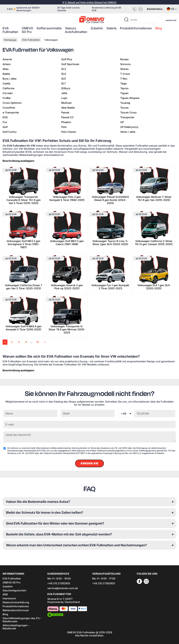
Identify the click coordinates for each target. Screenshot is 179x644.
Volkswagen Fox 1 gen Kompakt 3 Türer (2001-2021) (110, 287)
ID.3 (64, 69)
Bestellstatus (155, 9)
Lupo (64, 98)
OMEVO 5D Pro (27, 30)
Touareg (125, 103)
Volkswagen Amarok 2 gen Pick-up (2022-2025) (67, 287)
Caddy (6, 84)
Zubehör (97, 28)
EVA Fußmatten (10, 30)
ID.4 (64, 74)
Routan (124, 59)
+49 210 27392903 (59, 583)
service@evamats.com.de (63, 588)
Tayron (124, 88)
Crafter (7, 98)
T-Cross (125, 74)
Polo (64, 127)
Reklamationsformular (16, 610)
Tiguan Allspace (130, 98)
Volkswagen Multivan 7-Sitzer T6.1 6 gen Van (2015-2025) (154, 198)
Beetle (6, 74)
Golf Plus (67, 59)
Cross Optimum (12, 103)
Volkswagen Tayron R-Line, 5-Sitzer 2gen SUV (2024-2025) (110, 243)
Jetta (64, 93)
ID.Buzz (66, 88)
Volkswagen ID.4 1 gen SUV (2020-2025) (154, 287)
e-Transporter (11, 113)
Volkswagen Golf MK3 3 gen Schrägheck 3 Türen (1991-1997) (23, 244)
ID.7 (63, 84)
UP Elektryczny (129, 127)
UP (122, 122)
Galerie (111, 28)
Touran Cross (128, 113)
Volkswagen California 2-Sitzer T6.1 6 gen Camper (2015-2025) (154, 243)
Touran (124, 108)
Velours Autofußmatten (76, 30)
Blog (159, 28)
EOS (5, 117)
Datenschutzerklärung (16, 602)
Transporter (127, 117)
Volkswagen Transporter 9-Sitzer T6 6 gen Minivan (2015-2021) (67, 330)
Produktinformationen (136, 28)
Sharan (124, 69)
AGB (5, 594)
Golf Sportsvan (70, 64)
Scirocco (126, 64)
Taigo (124, 84)
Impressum (9, 598)
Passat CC (68, 117)
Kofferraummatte (49, 28)
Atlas (6, 69)
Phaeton (66, 122)
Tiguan (124, 93)
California (8, 88)
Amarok (7, 59)
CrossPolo (9, 108)
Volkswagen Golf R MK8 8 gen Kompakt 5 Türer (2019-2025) (24, 328)
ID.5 (64, 79)
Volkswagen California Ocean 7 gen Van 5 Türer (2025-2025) (23, 287)
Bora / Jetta (9, 79)
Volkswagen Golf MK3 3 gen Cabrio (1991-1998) (67, 243)
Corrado (8, 93)
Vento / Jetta (128, 132)
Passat (65, 113)
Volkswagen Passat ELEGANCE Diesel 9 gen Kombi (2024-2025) (110, 200)
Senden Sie (89, 463)
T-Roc (124, 79)
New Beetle (68, 108)
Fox (5, 122)
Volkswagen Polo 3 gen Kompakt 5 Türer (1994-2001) (67, 198)
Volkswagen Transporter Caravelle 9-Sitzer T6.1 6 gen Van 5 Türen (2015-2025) (24, 200)
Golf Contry (10, 132)
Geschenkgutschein (14, 590)
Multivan (67, 103)
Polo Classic (69, 132)
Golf (5, 127)
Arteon (7, 64)
